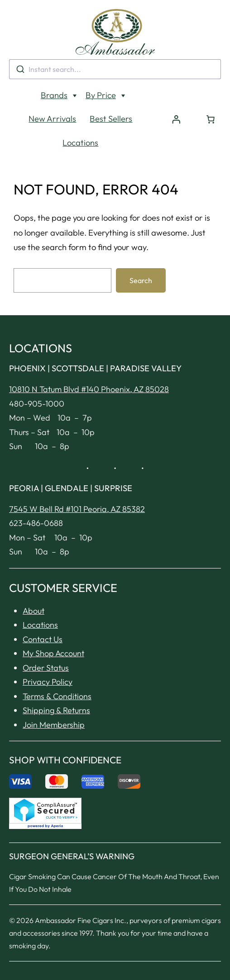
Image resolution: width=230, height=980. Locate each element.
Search (141, 260)
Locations (80, 123)
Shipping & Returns (56, 690)
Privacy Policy (48, 662)
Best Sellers (111, 99)
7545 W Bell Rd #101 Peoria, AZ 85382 (77, 489)
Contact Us (43, 619)
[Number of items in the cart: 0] (211, 99)
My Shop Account (53, 633)
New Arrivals (52, 99)
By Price (101, 75)
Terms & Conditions (57, 676)
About (34, 591)
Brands (54, 75)
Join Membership (54, 705)
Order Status (46, 648)
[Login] (176, 99)
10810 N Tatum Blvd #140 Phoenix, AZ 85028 (89, 369)
